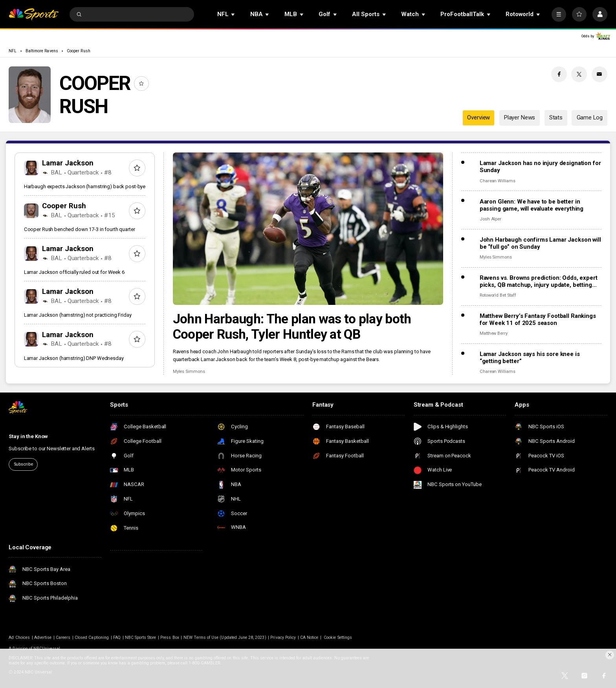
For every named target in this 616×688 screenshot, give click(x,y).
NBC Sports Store (141, 638)
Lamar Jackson (68, 163)
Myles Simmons (189, 372)
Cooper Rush (79, 51)
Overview (478, 117)
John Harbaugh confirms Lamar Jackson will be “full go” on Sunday (540, 243)
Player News (520, 117)
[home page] (34, 14)
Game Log (590, 117)
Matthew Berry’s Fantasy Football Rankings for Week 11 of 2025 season (538, 319)
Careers (63, 638)
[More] (559, 14)
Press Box (170, 638)
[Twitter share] (579, 74)
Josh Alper (490, 219)
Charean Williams (498, 181)
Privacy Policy (283, 638)
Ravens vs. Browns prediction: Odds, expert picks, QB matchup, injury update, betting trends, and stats (539, 281)
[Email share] (599, 74)
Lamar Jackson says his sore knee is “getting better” (530, 358)
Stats (556, 117)
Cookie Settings (338, 638)
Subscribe (23, 464)
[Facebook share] (559, 74)
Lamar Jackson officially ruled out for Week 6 (74, 272)
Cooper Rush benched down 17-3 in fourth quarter (80, 229)
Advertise (43, 638)
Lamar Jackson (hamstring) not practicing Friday (78, 315)
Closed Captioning (92, 638)
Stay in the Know (28, 436)
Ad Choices (19, 638)
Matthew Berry (494, 333)
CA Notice (309, 638)
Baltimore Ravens (42, 51)
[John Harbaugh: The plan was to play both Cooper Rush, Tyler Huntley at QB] (308, 229)
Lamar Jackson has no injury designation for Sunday (540, 167)
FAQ (117, 638)
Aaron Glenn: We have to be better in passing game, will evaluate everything (532, 205)
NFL (13, 51)
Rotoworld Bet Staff (498, 295)
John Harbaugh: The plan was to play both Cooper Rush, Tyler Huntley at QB (292, 327)
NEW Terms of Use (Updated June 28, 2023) (225, 638)
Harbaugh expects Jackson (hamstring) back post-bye (85, 186)
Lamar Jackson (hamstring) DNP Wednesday (74, 358)
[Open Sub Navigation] (233, 14)
